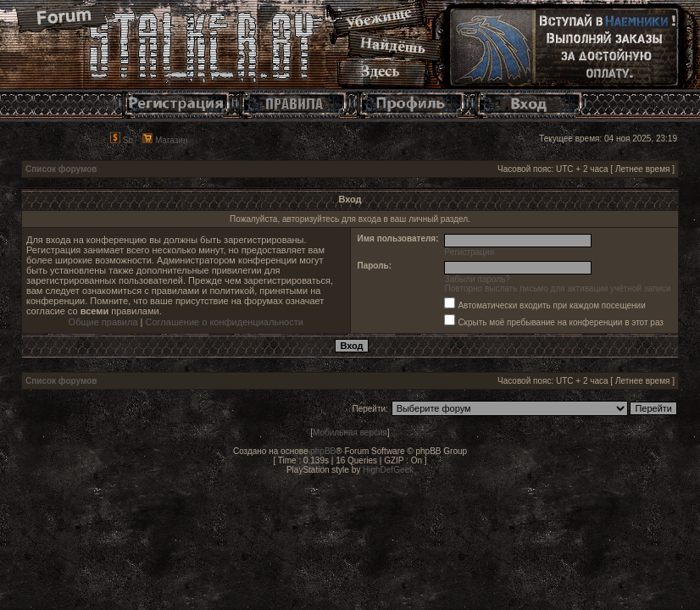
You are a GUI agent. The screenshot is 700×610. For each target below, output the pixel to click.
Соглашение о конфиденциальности (225, 322)
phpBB (323, 451)
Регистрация (469, 252)
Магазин (165, 140)
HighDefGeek (388, 470)
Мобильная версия (350, 433)
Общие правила (103, 322)
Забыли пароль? (478, 279)
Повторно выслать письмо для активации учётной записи (558, 288)
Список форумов (61, 169)
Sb (122, 140)
